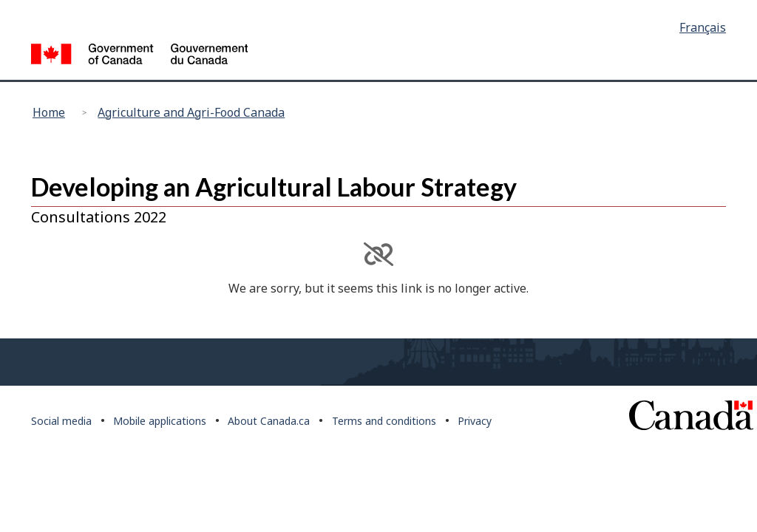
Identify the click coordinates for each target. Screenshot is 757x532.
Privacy (475, 421)
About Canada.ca (269, 421)
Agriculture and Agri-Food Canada (191, 112)
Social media (61, 421)
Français (703, 27)
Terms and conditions (384, 421)
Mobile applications (160, 421)
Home (49, 112)
